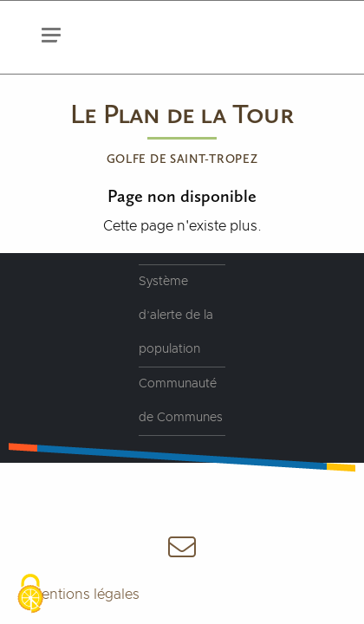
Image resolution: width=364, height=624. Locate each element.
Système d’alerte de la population (176, 315)
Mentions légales (84, 595)
